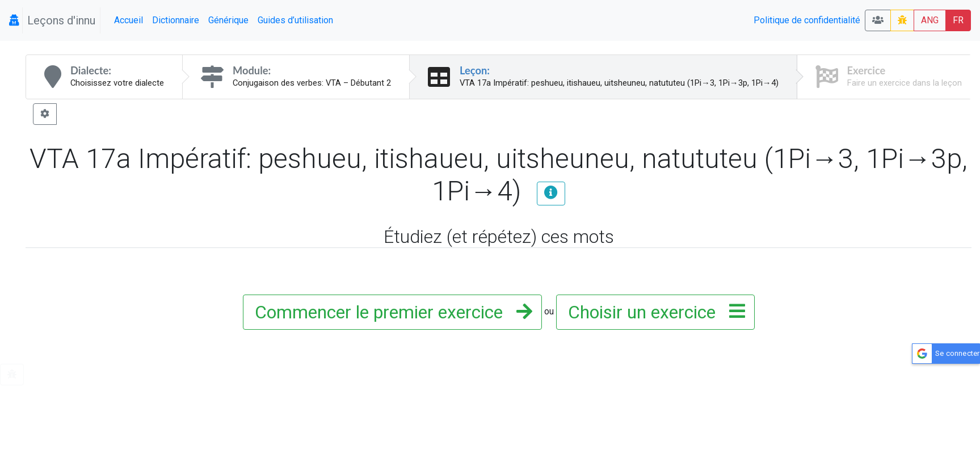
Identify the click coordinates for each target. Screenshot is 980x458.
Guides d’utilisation (295, 20)
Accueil (129, 20)
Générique (228, 20)
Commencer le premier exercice (390, 312)
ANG (930, 20)
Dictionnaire (176, 20)
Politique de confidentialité (807, 20)
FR (958, 20)
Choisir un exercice (653, 312)
